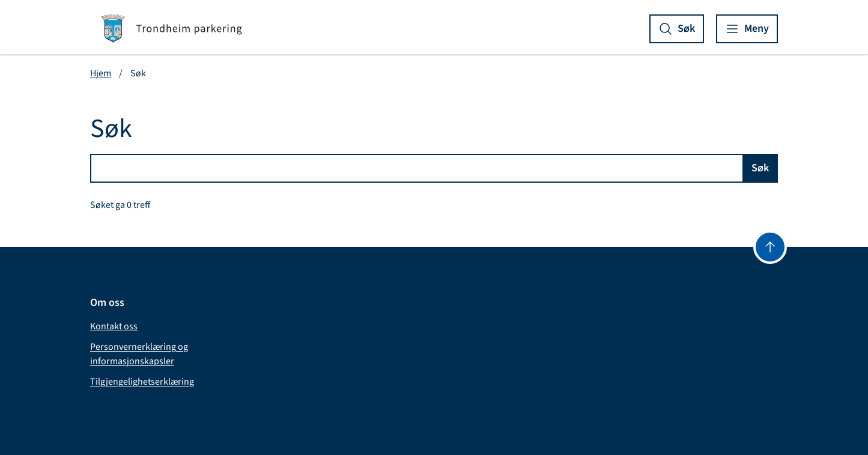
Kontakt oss (114, 326)
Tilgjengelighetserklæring (142, 382)
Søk (760, 168)
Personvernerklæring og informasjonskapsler (139, 354)
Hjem (101, 73)
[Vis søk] (677, 29)
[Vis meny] (747, 29)
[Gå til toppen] (770, 247)
